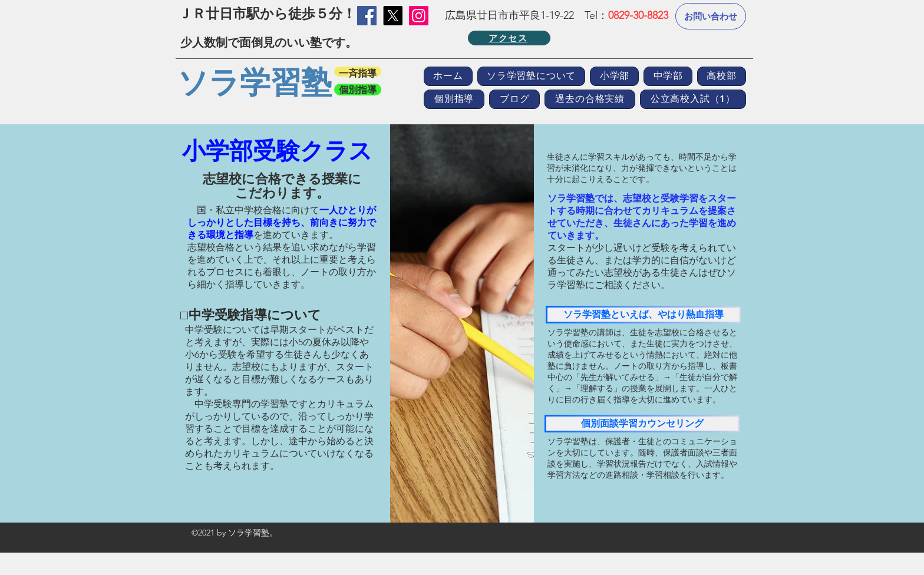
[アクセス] (509, 38)
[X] (393, 16)
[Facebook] (367, 16)
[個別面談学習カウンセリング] (642, 424)
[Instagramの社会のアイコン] (419, 16)
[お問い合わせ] (711, 16)
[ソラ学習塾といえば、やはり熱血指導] (643, 315)
